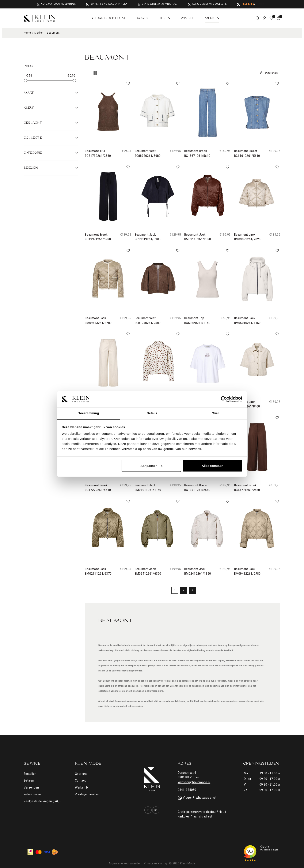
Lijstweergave (95, 73)
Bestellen (30, 774)
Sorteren (271, 73)
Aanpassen (151, 466)
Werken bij (82, 788)
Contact (80, 781)
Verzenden (31, 788)
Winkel (187, 18)
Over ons (81, 774)
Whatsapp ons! (206, 798)
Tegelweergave (87, 73)
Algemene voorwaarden (125, 863)
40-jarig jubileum (108, 18)
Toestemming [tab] (89, 413)
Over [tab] (215, 413)
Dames (142, 18)
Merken (212, 18)
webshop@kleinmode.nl (194, 782)
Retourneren (32, 794)
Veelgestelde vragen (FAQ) (42, 801)
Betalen (29, 781)
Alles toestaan (212, 466)
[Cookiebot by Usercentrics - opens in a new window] (224, 399)
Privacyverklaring (155, 863)
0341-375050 (187, 790)
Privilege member (87, 794)
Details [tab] (152, 413)
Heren (164, 18)
